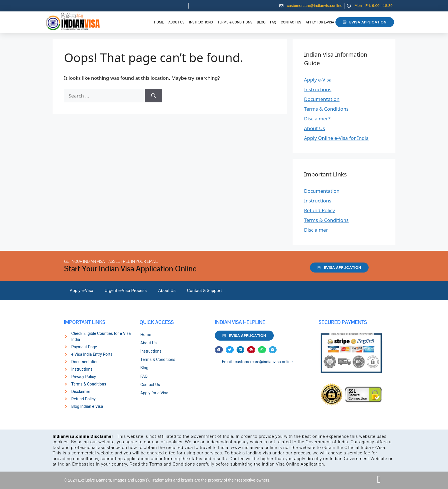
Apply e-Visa (318, 80)
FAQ (273, 22)
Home (159, 22)
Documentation (322, 99)
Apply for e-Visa (320, 22)
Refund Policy (319, 210)
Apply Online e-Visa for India (336, 138)
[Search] (154, 96)
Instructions (201, 22)
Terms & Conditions (235, 22)
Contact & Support (205, 291)
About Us (176, 22)
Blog (261, 22)
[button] (219, 350)
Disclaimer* (317, 119)
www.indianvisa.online (254, 448)
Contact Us (291, 22)
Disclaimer (316, 230)
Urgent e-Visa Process (126, 291)
